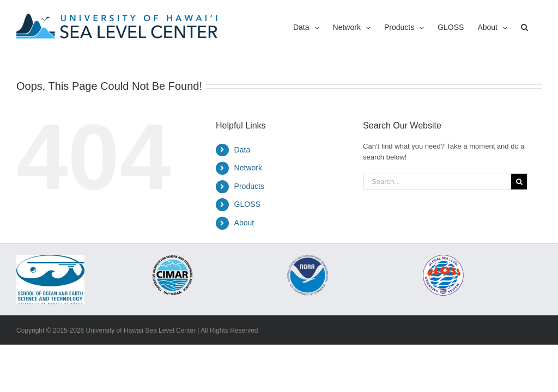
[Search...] (437, 182)
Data (242, 150)
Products (249, 186)
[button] (524, 27)
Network (248, 168)
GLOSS (247, 204)
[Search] (519, 182)
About (244, 223)
